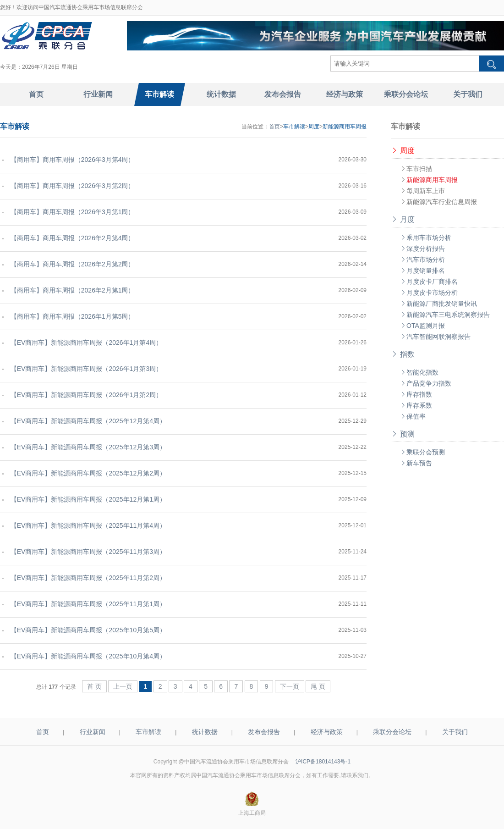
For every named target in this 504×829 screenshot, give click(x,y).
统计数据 (205, 732)
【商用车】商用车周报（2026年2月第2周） (71, 264)
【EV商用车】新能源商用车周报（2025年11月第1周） (86, 604)
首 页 (94, 686)
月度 (403, 219)
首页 (274, 127)
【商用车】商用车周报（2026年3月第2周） (71, 186)
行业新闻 (93, 732)
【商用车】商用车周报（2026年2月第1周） (71, 290)
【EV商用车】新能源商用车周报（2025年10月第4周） (86, 656)
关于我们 (455, 732)
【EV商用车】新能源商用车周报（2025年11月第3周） (86, 552)
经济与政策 (327, 732)
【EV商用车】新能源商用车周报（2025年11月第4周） (86, 525)
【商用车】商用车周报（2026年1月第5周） (71, 316)
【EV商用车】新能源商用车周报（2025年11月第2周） (86, 578)
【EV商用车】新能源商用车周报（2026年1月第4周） (85, 343)
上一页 (123, 686)
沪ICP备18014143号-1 (323, 762)
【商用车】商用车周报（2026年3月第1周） (71, 212)
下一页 (290, 686)
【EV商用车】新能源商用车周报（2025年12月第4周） (86, 421)
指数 (403, 354)
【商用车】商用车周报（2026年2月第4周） (71, 238)
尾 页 (318, 686)
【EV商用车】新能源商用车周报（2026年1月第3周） (85, 369)
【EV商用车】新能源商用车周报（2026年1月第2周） (85, 395)
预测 (403, 434)
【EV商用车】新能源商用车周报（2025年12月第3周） (86, 447)
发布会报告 (264, 732)
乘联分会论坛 (392, 732)
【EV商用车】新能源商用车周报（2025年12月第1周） (86, 499)
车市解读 (148, 732)
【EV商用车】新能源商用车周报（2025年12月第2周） (86, 473)
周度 (403, 151)
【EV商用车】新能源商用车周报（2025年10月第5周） (86, 630)
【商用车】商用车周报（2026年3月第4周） (71, 160)
